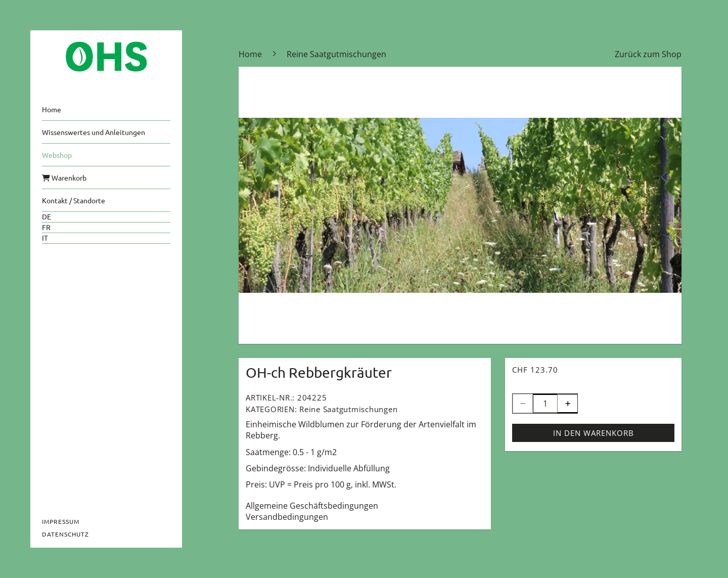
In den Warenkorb (594, 433)
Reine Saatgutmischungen (348, 409)
